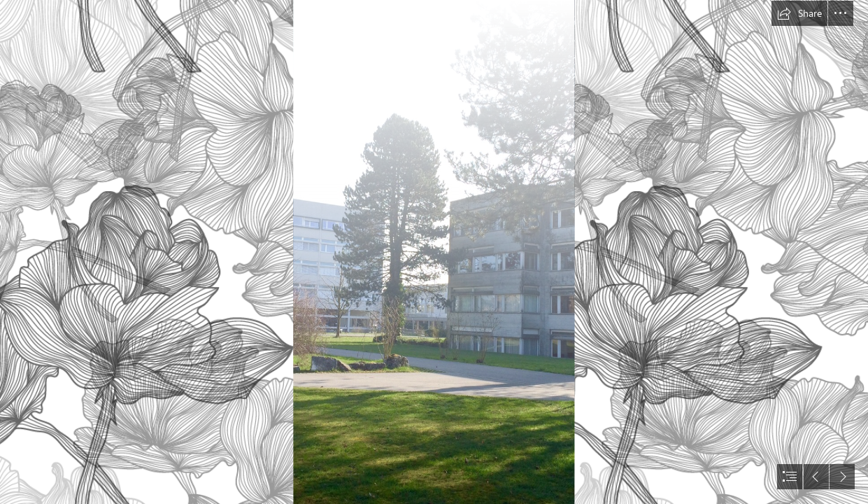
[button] (799, 13)
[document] (434, 252)
